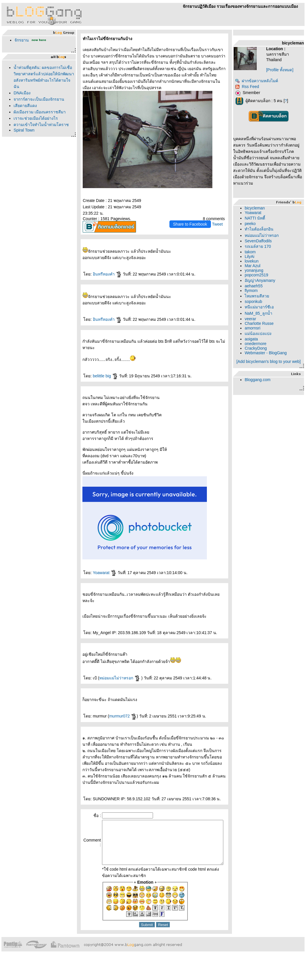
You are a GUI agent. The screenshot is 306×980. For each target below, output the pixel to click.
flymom (260, 297)
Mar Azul (261, 272)
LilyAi (258, 263)
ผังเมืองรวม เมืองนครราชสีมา (38, 112)
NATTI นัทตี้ (264, 224)
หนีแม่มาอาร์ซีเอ (268, 313)
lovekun (260, 267)
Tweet (226, 220)
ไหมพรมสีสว (266, 302)
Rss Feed (256, 87)
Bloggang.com (267, 391)
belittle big (102, 371)
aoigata (260, 345)
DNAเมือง (21, 93)
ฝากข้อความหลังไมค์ (266, 81)
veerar (259, 325)
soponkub (262, 308)
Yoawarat (101, 568)
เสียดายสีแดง (24, 106)
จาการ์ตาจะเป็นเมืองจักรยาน (37, 99)
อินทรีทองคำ (104, 269)
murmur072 (120, 711)
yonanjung (263, 277)
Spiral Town (22, 130)
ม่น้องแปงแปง (267, 340)
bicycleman (264, 214)
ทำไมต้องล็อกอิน (268, 235)
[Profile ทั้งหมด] (286, 70)
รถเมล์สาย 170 (267, 253)
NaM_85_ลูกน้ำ (267, 320)
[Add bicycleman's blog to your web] (274, 370)
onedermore (265, 350)
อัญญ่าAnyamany (269, 287)
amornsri (261, 334)
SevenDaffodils (267, 247)
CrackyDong (265, 355)
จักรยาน (20, 40)
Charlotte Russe (268, 330)
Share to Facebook (199, 220)
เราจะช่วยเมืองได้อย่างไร (34, 118)
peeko (259, 230)
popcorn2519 (265, 281)
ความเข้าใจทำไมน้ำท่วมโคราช (40, 125)
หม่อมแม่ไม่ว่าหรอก (117, 673)
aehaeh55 (262, 292)
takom (259, 258)
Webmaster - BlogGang (275, 359)
